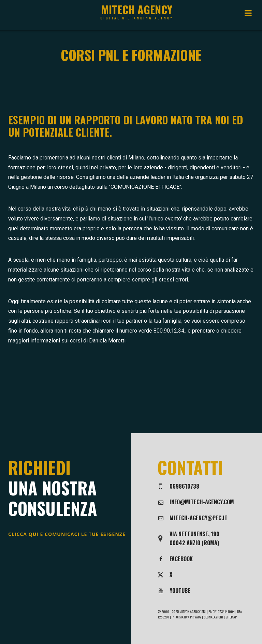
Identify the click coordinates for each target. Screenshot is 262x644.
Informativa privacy (186, 617)
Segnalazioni (214, 617)
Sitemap (231, 617)
